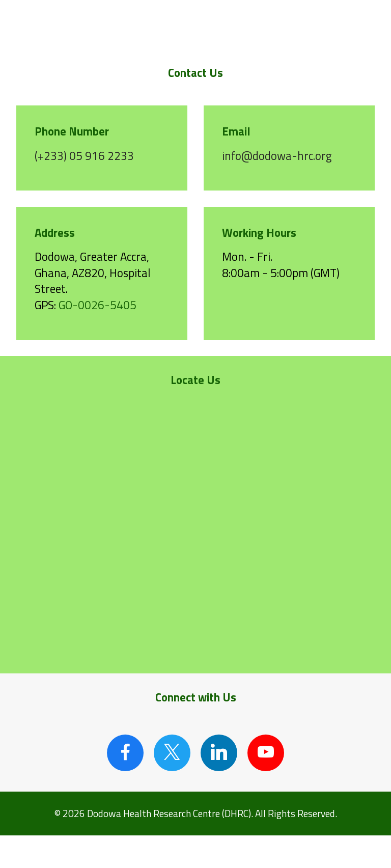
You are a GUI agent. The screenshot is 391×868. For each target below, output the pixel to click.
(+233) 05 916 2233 (84, 156)
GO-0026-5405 (97, 305)
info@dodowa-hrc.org (277, 156)
